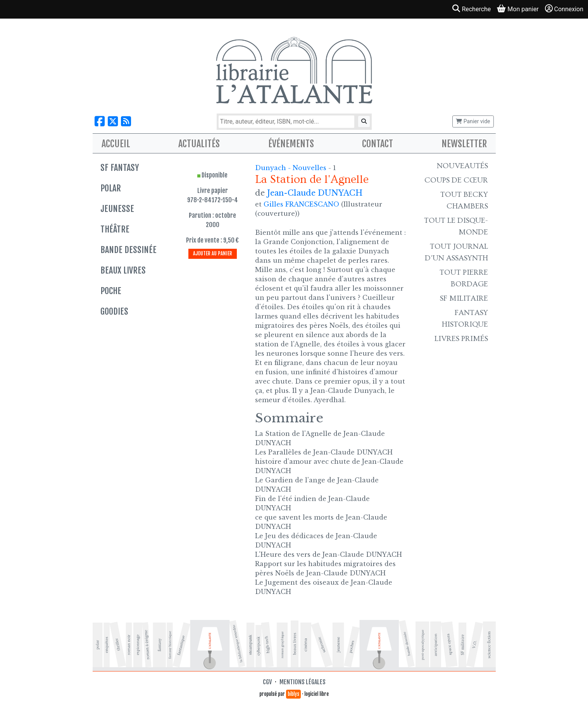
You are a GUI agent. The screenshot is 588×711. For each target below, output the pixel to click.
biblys (293, 694)
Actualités (199, 144)
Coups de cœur (456, 180)
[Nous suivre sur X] (113, 121)
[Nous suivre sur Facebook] (100, 121)
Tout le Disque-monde (456, 226)
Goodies (114, 311)
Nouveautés (462, 166)
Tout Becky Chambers (464, 200)
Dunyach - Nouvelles (292, 168)
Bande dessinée (128, 250)
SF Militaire (464, 298)
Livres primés (461, 339)
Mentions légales (303, 682)
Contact (378, 144)
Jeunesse (117, 209)
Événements (291, 144)
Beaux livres (123, 270)
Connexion (564, 9)
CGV (267, 682)
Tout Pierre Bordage (464, 278)
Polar (111, 188)
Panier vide (473, 121)
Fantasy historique (465, 318)
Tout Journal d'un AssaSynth (456, 252)
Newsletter (464, 144)
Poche (111, 291)
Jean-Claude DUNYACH (315, 193)
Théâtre (115, 229)
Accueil (116, 144)
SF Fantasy (120, 168)
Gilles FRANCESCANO (301, 204)
